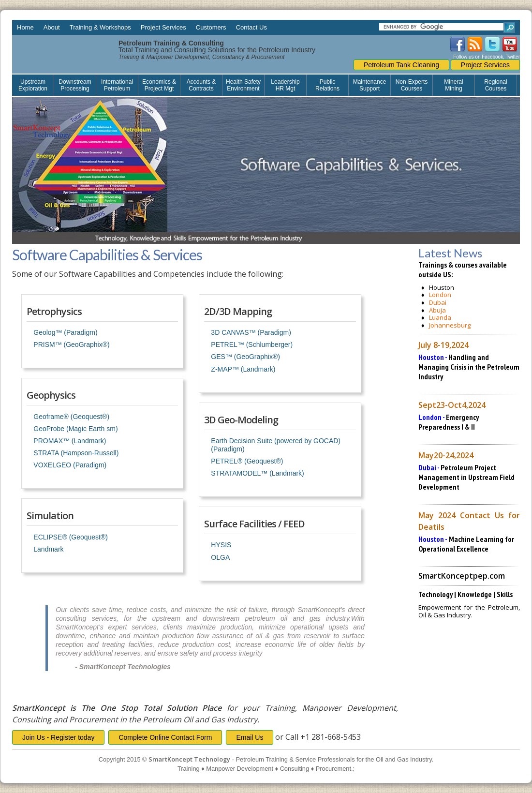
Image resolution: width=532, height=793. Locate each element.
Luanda (440, 317)
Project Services (163, 27)
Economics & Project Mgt (159, 85)
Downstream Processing (75, 85)
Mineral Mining (453, 85)
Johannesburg (450, 325)
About (52, 27)
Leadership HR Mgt (285, 85)
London (440, 295)
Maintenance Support (370, 85)
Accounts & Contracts (201, 85)
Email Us (250, 737)
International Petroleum (117, 85)
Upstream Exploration (33, 85)
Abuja (437, 310)
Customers (211, 27)
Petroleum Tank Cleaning (401, 65)
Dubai (438, 302)
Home (25, 27)
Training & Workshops (100, 27)
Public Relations (327, 85)
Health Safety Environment (243, 85)
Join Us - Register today (58, 737)
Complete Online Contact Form (165, 737)
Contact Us (251, 27)
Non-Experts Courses (412, 85)
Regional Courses (495, 85)
